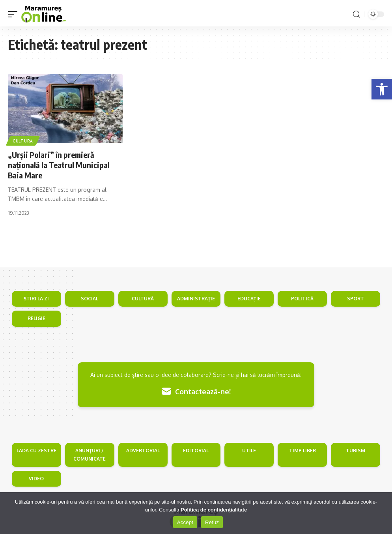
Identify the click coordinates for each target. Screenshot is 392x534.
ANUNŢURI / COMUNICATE (90, 454)
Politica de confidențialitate (214, 510)
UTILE (249, 451)
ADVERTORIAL (143, 451)
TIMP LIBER (302, 451)
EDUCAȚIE (249, 299)
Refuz (212, 522)
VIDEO (36, 479)
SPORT (356, 299)
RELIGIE (36, 318)
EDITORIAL (196, 451)
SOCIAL (90, 299)
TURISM (356, 451)
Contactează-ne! (196, 391)
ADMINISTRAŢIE (196, 299)
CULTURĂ (143, 299)
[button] (382, 89)
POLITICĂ (302, 299)
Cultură (23, 141)
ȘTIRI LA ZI (36, 299)
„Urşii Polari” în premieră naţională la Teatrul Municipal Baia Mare (59, 165)
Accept (185, 522)
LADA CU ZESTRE (36, 451)
